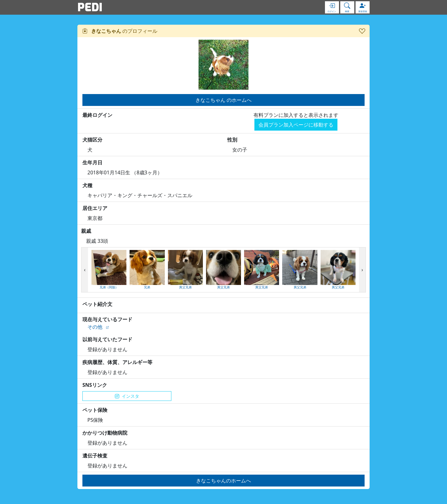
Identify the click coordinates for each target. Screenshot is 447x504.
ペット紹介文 (97, 304)
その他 (95, 327)
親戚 (86, 231)
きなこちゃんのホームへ (223, 481)
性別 (232, 140)
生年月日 (92, 162)
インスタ (127, 396)
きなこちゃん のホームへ (223, 100)
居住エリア (95, 208)
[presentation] (85, 270)
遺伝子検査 (95, 456)
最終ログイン (97, 115)
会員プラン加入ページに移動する (296, 125)
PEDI (90, 7)
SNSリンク (95, 385)
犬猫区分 (92, 140)
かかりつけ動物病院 (105, 433)
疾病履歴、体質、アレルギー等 (117, 362)
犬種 (87, 185)
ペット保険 (95, 410)
